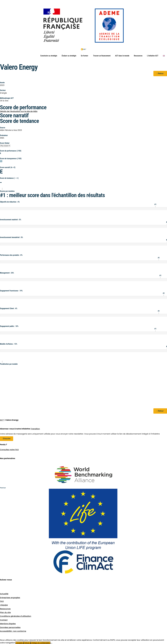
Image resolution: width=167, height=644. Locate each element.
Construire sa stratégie (49, 56)
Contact (4, 620)
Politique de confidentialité (41, 643)
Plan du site (5, 612)
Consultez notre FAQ (9, 450)
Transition (35, 429)
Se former (85, 56)
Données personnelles (10, 627)
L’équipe (4, 605)
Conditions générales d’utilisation (16, 616)
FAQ (2, 601)
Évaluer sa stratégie (69, 56)
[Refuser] (51, 643)
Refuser (27, 643)
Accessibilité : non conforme (13, 631)
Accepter (19, 643)
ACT (2, 420)
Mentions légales (8, 624)
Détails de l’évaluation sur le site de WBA (19, 111)
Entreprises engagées (10, 598)
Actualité (4, 594)
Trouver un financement (102, 56)
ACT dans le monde (122, 56)
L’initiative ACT (153, 56)
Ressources (138, 56)
